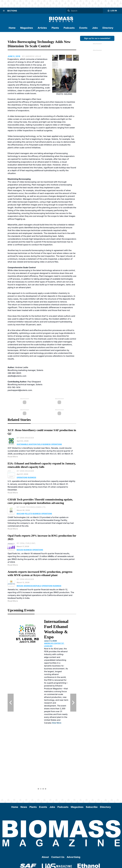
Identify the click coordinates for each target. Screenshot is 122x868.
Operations (56, 444)
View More (56, 723)
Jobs (95, 28)
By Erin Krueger (25, 438)
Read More (13, 457)
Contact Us (58, 857)
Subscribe (92, 807)
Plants (55, 28)
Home (12, 28)
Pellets (28, 514)
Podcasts (69, 28)
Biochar (20, 514)
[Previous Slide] (11, 703)
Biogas (20, 550)
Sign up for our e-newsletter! (97, 38)
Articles (42, 28)
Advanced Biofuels (32, 586)
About (45, 857)
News (24, 807)
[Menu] (4, 11)
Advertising (74, 857)
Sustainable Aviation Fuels (29, 444)
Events (83, 28)
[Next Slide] (73, 703)
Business (47, 444)
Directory (108, 28)
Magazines (27, 28)
